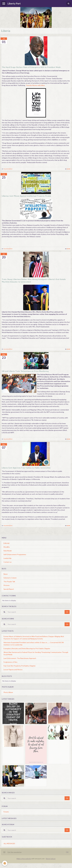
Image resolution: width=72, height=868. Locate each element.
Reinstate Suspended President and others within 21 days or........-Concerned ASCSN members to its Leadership (34, 644)
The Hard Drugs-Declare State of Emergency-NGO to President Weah (31, 67)
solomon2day (8, 169)
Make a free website (24, 859)
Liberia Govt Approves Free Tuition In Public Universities (26, 468)
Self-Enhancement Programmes (15, 554)
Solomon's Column (10, 578)
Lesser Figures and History (13, 670)
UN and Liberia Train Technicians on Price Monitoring (25, 371)
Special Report (9, 589)
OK (67, 612)
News (68, 169)
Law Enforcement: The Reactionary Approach (20, 658)
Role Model (8, 551)
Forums (6, 812)
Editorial (6, 543)
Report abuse (51, 859)
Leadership (7, 558)
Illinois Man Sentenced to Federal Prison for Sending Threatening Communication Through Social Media (36, 653)
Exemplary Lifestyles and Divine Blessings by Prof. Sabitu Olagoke (27, 648)
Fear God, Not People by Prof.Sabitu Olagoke (20, 666)
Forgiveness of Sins (10, 662)
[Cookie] (5, 863)
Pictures (7, 585)
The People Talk (9, 582)
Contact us (8, 562)
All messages (9, 843)
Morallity (7, 547)
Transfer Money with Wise (35, 85)
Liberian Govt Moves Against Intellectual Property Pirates (26, 196)
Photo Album (8, 692)
